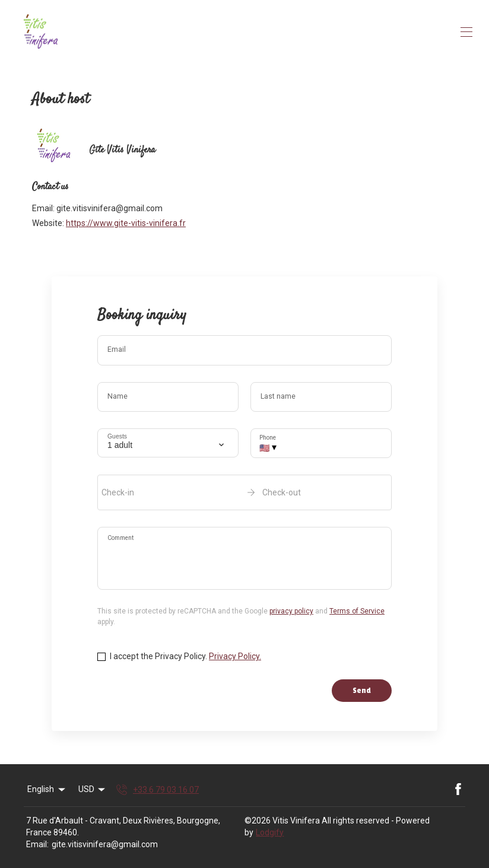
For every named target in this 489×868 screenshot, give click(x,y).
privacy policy (291, 611)
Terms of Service (357, 611)
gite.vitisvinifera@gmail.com (105, 844)
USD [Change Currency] (93, 790)
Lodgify (270, 832)
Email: (37, 844)
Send (362, 691)
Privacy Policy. (235, 656)
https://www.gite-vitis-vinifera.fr (126, 223)
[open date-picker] (244, 492)
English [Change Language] (47, 790)
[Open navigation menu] (466, 32)
